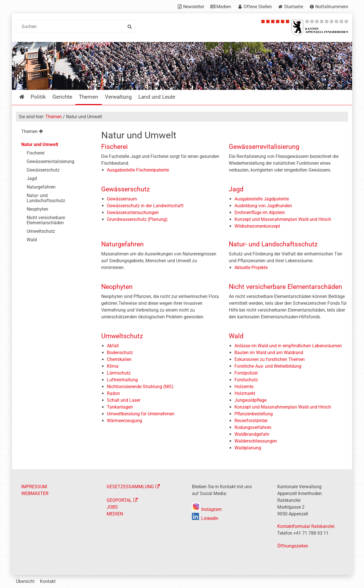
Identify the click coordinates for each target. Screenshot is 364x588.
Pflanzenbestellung (254, 414)
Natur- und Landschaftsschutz (273, 244)
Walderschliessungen (256, 441)
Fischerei (115, 147)
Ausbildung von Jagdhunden (263, 206)
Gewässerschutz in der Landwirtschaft (145, 206)
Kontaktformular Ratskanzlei (306, 526)
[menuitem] (54, 132)
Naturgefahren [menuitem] (41, 187)
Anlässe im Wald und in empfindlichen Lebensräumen (288, 346)
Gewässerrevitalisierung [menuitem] (50, 161)
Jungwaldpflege (250, 400)
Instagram (207, 509)
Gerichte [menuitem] (62, 97)
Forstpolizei (246, 373)
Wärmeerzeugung (124, 421)
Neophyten (117, 287)
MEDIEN (115, 514)
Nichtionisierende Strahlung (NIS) (140, 387)
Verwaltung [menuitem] (118, 97)
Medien (224, 7)
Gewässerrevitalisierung (264, 147)
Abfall (113, 346)
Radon (113, 393)
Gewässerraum (122, 199)
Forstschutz (246, 380)
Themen (54, 117)
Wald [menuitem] (32, 240)
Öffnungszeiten (293, 546)
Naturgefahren (122, 244)
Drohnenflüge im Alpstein (260, 212)
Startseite (294, 7)
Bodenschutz (120, 353)
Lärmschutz (119, 373)
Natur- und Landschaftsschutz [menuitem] (46, 198)
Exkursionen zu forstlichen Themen (270, 359)
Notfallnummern (332, 7)
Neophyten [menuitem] (37, 209)
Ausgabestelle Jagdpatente (262, 199)
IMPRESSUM (34, 487)
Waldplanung (248, 448)
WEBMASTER (35, 493)
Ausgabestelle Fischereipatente (138, 170)
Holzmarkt (245, 393)
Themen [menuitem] (89, 97)
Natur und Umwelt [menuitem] (40, 144)
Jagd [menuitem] (32, 178)
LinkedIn (205, 518)
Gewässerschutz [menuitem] (43, 170)
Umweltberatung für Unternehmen (141, 414)
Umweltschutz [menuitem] (41, 231)
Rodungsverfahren (253, 427)
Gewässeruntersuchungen (133, 212)
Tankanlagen (120, 407)
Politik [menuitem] (38, 97)
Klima (113, 366)
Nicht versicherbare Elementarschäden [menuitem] (46, 220)
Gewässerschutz (125, 189)
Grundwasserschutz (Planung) (137, 219)
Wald (236, 336)
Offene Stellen (258, 7)
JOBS (112, 507)
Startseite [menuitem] (26, 97)
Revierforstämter (251, 421)
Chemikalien (119, 359)
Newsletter (194, 7)
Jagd (236, 189)
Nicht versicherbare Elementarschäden (285, 287)
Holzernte (244, 387)
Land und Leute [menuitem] (157, 97)
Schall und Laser (124, 400)
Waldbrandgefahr (252, 434)
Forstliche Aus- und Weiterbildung (268, 366)
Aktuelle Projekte (251, 267)
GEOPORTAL (119, 500)
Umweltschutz (122, 336)
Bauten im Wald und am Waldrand (269, 353)
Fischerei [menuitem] (36, 153)
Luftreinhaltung (122, 380)
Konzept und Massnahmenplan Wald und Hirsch (283, 219)
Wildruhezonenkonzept (257, 226)
